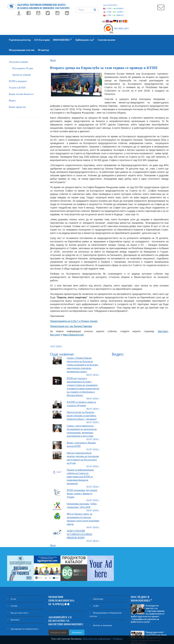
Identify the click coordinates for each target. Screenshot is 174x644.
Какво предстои (17, 97)
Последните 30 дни (23, 58)
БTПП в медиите (18, 71)
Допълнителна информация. (97, 639)
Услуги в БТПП (17, 77)
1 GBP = (113, 12)
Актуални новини (18, 52)
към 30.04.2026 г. (111, 5)
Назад (53, 50)
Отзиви (12, 596)
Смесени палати (106, 40)
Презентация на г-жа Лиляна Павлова (71, 316)
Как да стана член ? (18, 603)
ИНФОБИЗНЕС (62, 40)
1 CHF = (113, 15)
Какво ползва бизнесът (21, 84)
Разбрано (118, 639)
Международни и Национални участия (106, 604)
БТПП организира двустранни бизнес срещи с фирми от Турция (82, 483)
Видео (12, 90)
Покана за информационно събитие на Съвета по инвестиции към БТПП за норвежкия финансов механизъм (80, 466)
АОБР (94, 596)
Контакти (13, 610)
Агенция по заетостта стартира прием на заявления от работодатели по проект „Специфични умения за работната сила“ (148, 603)
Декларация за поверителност (23, 619)
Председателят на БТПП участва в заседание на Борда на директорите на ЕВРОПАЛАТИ (149, 627)
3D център (153, 40)
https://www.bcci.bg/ (73, 325)
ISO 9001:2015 (116, 29)
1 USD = (114, 8)
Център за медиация (101, 615)
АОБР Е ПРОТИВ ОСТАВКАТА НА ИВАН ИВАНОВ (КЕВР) (79, 524)
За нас (12, 589)
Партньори (96, 589)
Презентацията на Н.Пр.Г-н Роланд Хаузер (74, 311)
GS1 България (42, 40)
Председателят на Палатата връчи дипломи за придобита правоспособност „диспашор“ (82, 405)
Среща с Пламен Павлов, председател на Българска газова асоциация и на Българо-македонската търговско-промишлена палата (83, 355)
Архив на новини (22, 65)
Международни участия (131, 40)
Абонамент (77, 622)
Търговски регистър (20, 40)
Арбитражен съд (85, 40)
